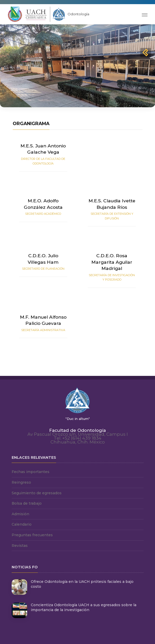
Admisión (20, 514)
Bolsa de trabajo (27, 503)
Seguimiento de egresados (37, 493)
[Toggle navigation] (145, 14)
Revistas (20, 546)
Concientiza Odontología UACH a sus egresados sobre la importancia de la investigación (84, 607)
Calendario (22, 524)
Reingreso (21, 482)
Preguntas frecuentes (32, 535)
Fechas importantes (31, 472)
